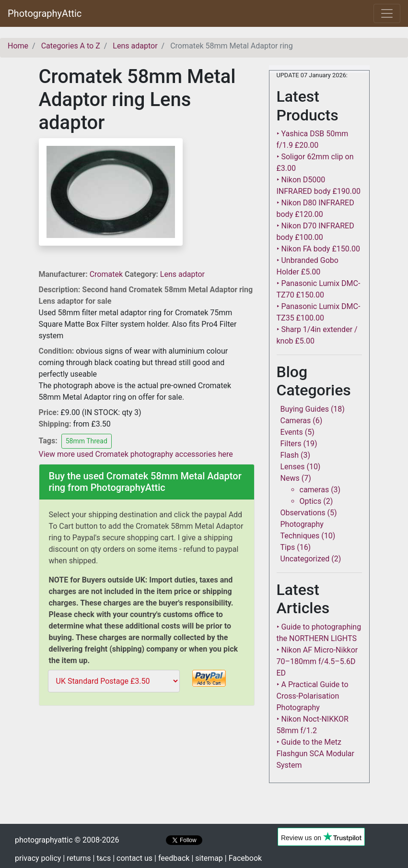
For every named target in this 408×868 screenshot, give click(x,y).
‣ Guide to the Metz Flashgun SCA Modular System (315, 754)
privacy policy (38, 858)
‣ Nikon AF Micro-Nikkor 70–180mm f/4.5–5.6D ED (317, 661)
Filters (291, 444)
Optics (311, 501)
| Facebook (243, 858)
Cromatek (107, 274)
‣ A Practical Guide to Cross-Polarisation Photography (313, 696)
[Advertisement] (147, 777)
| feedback (172, 858)
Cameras (296, 421)
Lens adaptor (182, 274)
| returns (77, 858)
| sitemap (207, 858)
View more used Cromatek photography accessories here (136, 454)
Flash (290, 455)
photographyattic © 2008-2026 (67, 840)
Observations (303, 513)
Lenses (293, 467)
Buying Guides (305, 409)
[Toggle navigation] (387, 13)
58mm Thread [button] (87, 441)
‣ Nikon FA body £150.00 (318, 249)
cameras (315, 490)
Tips (288, 547)
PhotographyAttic (45, 13)
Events (292, 432)
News (290, 478)
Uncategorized (305, 559)
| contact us (133, 858)
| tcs (102, 858)
